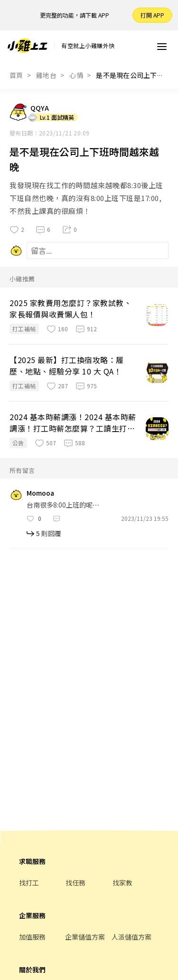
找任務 (75, 883)
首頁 (16, 75)
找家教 (122, 883)
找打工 (29, 883)
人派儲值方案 (131, 937)
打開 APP (152, 15)
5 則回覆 (49, 533)
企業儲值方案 (85, 937)
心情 (76, 75)
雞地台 (46, 75)
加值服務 (32, 937)
